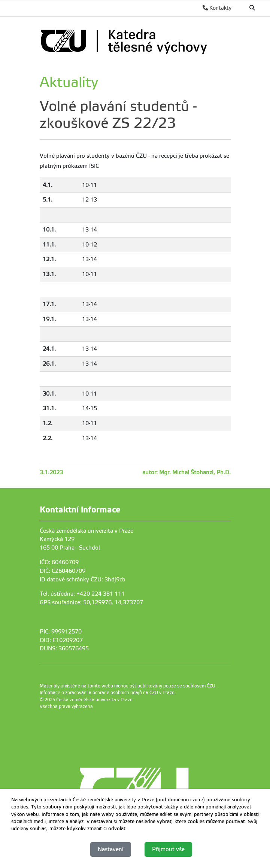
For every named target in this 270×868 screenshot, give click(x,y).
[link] (133, 41)
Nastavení (111, 849)
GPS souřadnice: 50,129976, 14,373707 (91, 602)
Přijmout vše (168, 849)
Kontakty (217, 8)
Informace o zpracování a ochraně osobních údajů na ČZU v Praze (107, 693)
